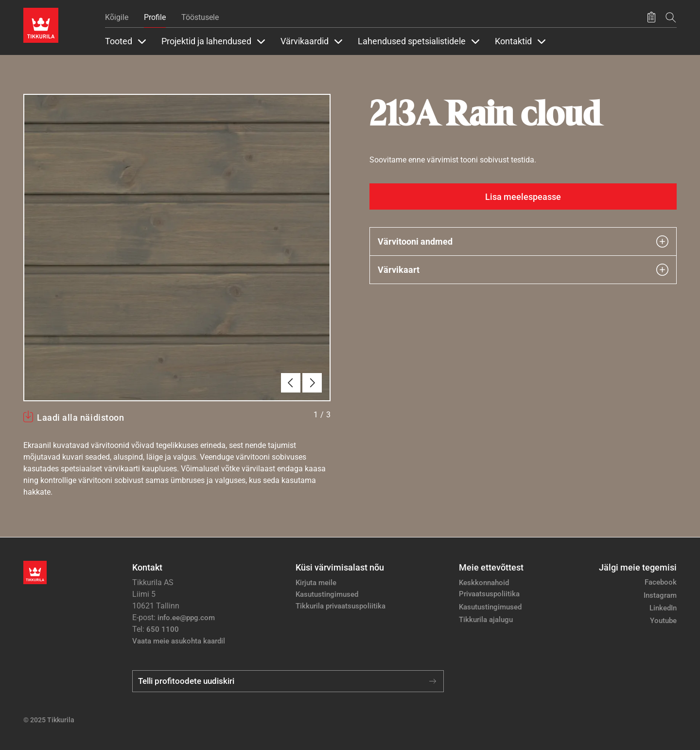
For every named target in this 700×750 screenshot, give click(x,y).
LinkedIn (663, 608)
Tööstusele (200, 17)
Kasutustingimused (327, 594)
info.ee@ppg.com (186, 618)
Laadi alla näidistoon (80, 418)
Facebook (661, 582)
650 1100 (163, 629)
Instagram (660, 595)
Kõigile (117, 17)
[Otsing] (671, 17)
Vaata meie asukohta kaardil (179, 641)
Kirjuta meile (316, 583)
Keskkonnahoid (484, 583)
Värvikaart (523, 270)
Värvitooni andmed (523, 241)
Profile (155, 17)
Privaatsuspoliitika (489, 594)
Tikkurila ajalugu (486, 620)
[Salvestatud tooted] (651, 18)
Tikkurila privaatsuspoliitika (341, 606)
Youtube (663, 621)
